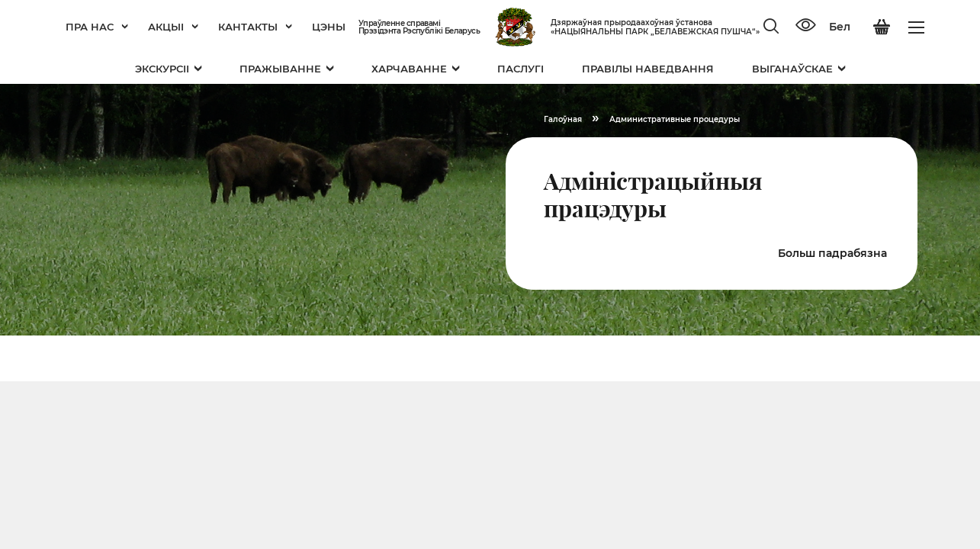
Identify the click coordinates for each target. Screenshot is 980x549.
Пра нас (97, 27)
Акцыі (173, 27)
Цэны (329, 27)
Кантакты (255, 27)
